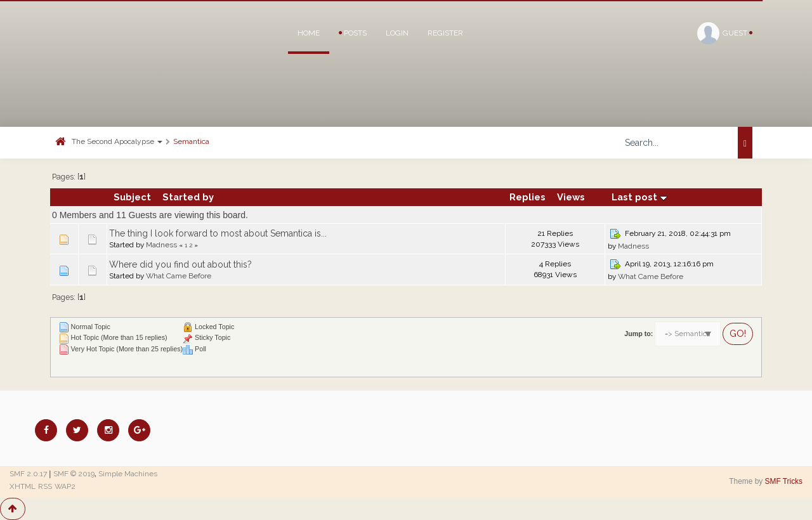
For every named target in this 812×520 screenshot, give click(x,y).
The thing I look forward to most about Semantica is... (218, 233)
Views (571, 197)
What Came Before (179, 276)
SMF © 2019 (74, 474)
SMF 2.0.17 (28, 474)
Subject (132, 197)
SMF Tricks (784, 481)
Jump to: (638, 334)
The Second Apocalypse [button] (117, 141)
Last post (639, 197)
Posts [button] (353, 33)
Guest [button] (725, 33)
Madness (161, 245)
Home (309, 33)
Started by (188, 197)
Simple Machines (128, 474)
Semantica (191, 141)
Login (397, 33)
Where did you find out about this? (180, 264)
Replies (527, 197)
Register (445, 33)
